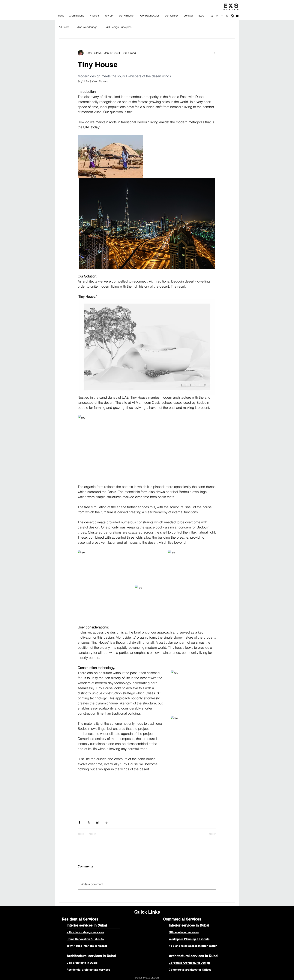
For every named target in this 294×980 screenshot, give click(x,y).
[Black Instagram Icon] (217, 16)
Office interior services (184, 932)
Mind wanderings (87, 27)
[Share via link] (107, 822)
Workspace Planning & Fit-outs (189, 939)
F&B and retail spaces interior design (193, 946)
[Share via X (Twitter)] (89, 822)
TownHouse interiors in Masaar (87, 946)
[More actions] (214, 53)
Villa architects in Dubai (82, 963)
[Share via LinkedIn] (98, 822)
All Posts (64, 27)
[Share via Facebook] (79, 822)
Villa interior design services (85, 932)
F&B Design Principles (118, 27)
